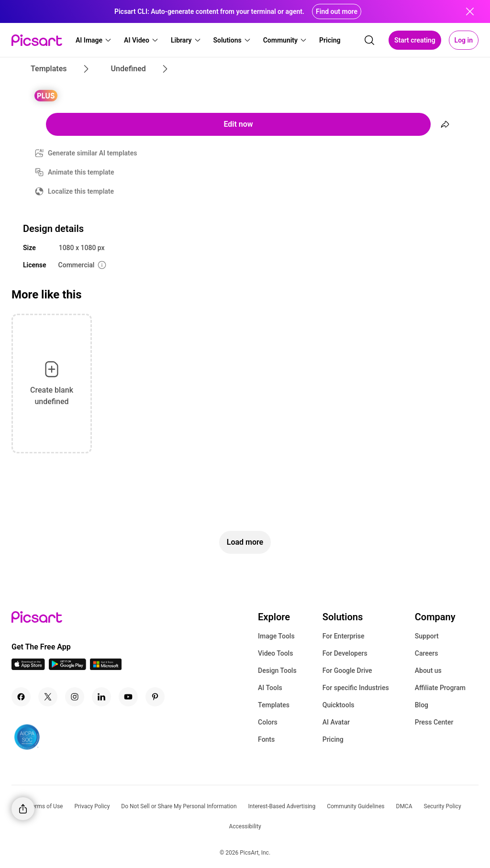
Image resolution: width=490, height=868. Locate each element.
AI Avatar (336, 722)
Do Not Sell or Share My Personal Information (179, 806)
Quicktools (339, 705)
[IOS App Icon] (28, 667)
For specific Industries (356, 688)
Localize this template (81, 191)
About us (428, 670)
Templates (274, 705)
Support (427, 636)
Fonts (266, 739)
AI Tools (270, 688)
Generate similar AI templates (93, 153)
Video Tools (275, 653)
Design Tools (277, 670)
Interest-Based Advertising (282, 806)
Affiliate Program (440, 688)
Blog (422, 705)
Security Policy (443, 806)
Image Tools (276, 636)
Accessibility (245, 826)
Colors (268, 722)
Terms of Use (46, 806)
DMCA (404, 806)
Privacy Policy (92, 806)
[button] (94, 40)
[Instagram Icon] (75, 697)
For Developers (345, 653)
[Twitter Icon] (48, 697)
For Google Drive (347, 670)
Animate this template (81, 172)
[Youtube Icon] (128, 697)
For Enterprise (344, 636)
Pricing (333, 739)
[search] (369, 40)
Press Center (434, 722)
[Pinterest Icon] (155, 697)
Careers (427, 653)
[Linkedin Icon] (101, 697)
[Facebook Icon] (21, 697)
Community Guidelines (356, 806)
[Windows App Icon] (106, 667)
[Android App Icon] (67, 667)
